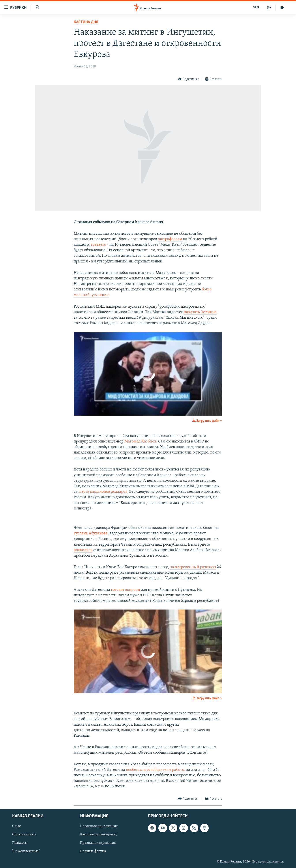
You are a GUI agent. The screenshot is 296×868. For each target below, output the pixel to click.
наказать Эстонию (200, 312)
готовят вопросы (126, 590)
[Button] (188, 79)
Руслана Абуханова (91, 533)
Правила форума (93, 851)
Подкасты (20, 843)
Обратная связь (24, 835)
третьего (99, 245)
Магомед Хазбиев (140, 441)
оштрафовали (170, 239)
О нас (16, 826)
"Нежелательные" (26, 851)
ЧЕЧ (256, 7)
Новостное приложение (99, 826)
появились (83, 550)
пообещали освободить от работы (155, 770)
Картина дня (86, 22)
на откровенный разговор (193, 567)
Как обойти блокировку (99, 835)
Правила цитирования (98, 843)
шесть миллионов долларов (103, 492)
